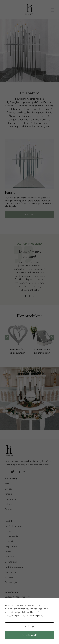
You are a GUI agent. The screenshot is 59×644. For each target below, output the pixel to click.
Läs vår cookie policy (32, 616)
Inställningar (29, 626)
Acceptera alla (29, 635)
